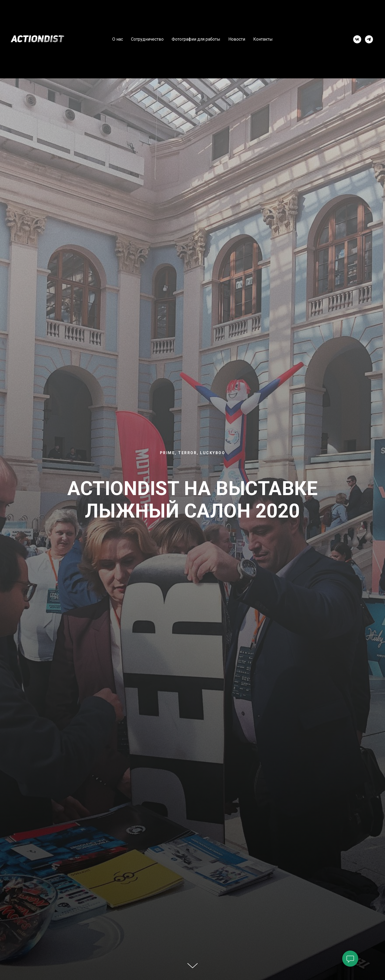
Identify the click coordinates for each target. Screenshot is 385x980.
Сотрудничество (147, 39)
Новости (237, 39)
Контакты (263, 39)
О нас (118, 39)
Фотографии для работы (196, 39)
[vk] (357, 39)
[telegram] (369, 39)
